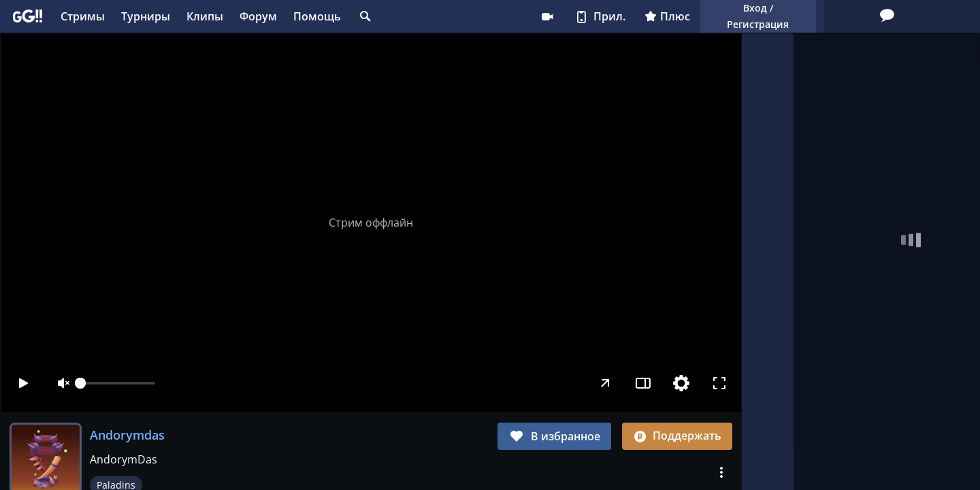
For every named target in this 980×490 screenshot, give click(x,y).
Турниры (146, 16)
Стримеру (465, 16)
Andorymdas (127, 435)
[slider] (118, 383)
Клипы (205, 16)
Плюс (585, 16)
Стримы (83, 16)
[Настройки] (681, 383)
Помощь (317, 16)
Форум (258, 16)
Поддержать (677, 436)
